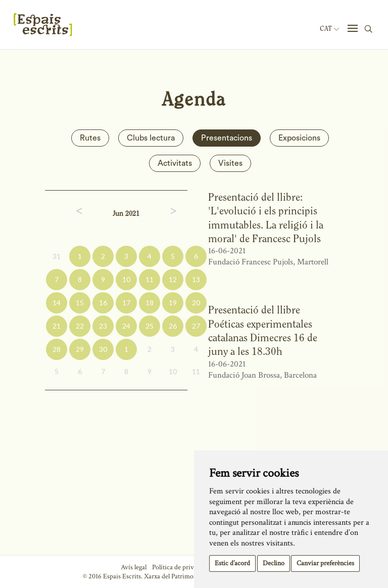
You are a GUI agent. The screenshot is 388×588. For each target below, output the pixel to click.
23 (103, 326)
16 (103, 303)
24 (126, 326)
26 (173, 326)
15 (80, 303)
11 (150, 279)
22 (80, 326)
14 (57, 303)
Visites (230, 163)
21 (57, 326)
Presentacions (227, 138)
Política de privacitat (181, 567)
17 (126, 303)
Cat (329, 29)
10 (126, 279)
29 (80, 349)
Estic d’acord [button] (232, 563)
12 (173, 279)
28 (57, 349)
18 (150, 303)
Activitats (175, 163)
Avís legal (134, 567)
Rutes (90, 138)
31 (57, 256)
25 (150, 326)
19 (173, 303)
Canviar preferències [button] (325, 563)
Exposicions (299, 138)
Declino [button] (274, 563)
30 (103, 349)
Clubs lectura (151, 138)
